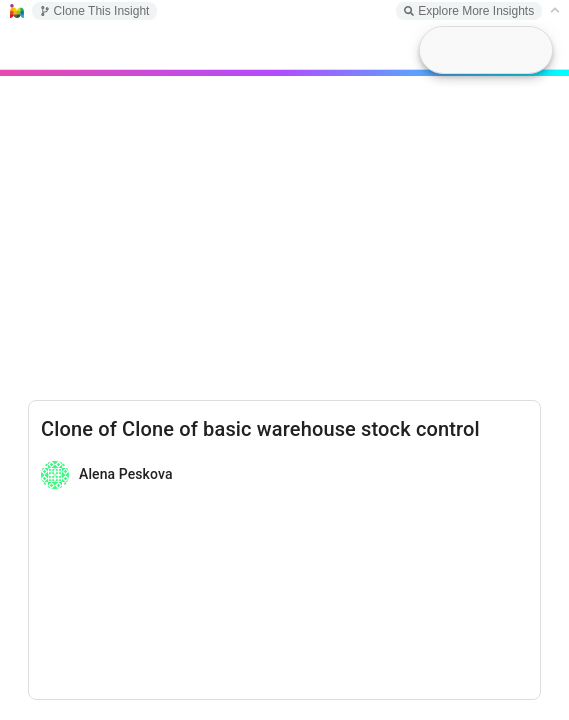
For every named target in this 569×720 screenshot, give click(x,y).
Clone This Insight (95, 11)
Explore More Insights (469, 11)
